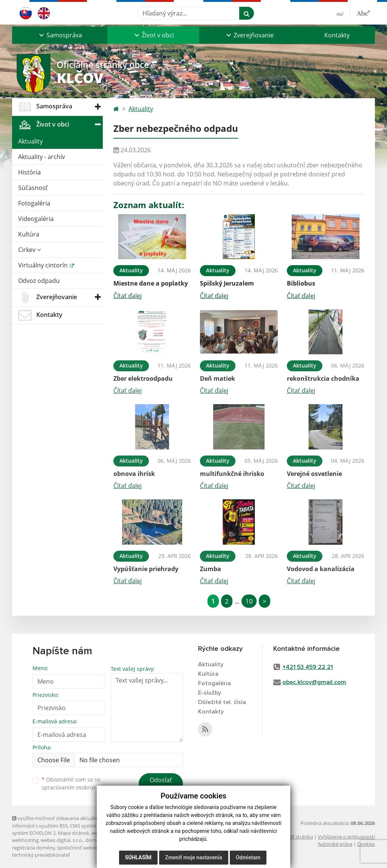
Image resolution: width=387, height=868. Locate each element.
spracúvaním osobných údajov (80, 787)
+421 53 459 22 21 (308, 667)
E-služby (210, 693)
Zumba (211, 569)
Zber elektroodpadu (143, 378)
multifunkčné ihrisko (232, 474)
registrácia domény (33, 848)
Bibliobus (301, 283)
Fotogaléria (34, 203)
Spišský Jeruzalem (227, 283)
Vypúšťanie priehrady (146, 569)
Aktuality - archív (42, 157)
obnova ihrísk (134, 474)
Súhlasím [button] (138, 857)
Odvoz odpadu (39, 281)
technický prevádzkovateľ (41, 855)
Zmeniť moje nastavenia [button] (194, 857)
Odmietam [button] (248, 857)
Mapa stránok (74, 833)
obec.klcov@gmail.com (314, 682)
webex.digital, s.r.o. (62, 840)
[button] (60, 35)
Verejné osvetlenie (314, 474)
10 (249, 601)
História (29, 172)
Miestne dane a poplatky (151, 283)
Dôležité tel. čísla (222, 702)
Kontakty (337, 35)
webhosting (25, 840)
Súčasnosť (33, 188)
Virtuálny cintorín (44, 265)
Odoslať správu (161, 785)
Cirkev (29, 250)
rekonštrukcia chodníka (323, 378)
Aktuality (30, 141)
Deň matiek (217, 378)
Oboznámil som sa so (80, 783)
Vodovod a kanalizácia (321, 569)
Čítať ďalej (128, 296)
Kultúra (29, 234)
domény (95, 840)
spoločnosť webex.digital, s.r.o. (91, 848)
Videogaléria (36, 219)
